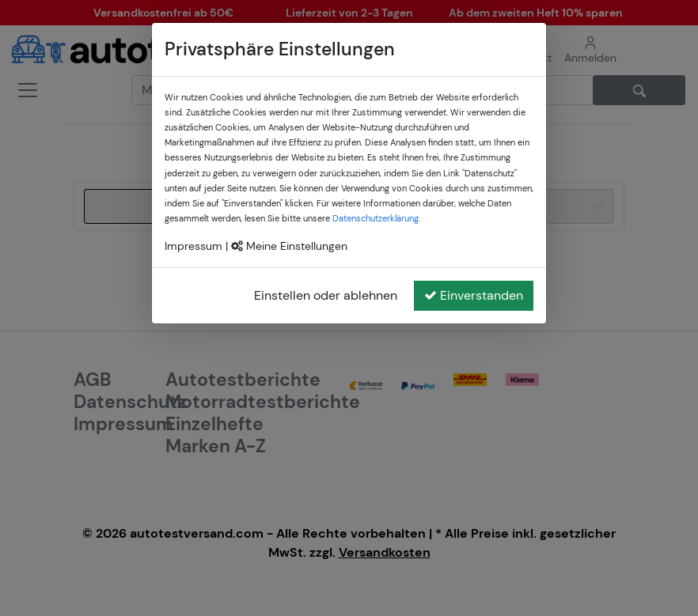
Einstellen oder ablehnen (326, 295)
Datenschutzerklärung (376, 218)
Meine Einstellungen (289, 246)
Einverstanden (474, 295)
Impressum (193, 246)
